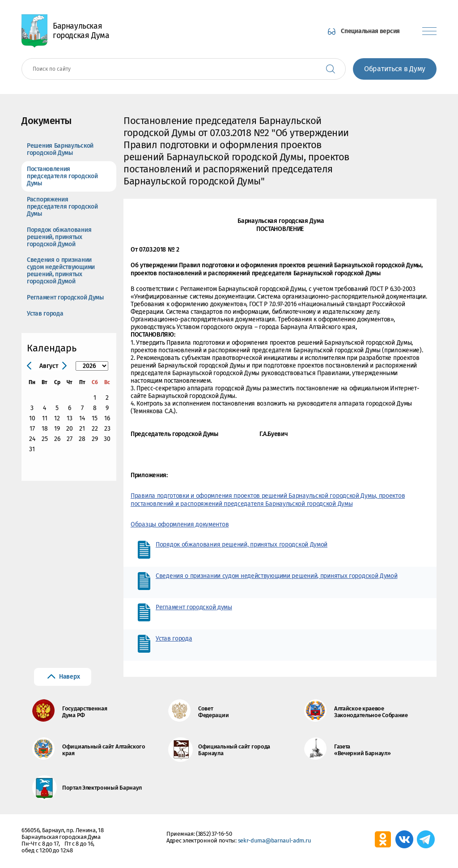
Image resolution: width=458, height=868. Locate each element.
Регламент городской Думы (65, 297)
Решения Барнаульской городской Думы (60, 149)
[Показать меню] (429, 31)
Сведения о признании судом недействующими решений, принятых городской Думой (61, 271)
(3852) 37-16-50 (214, 834)
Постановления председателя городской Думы (62, 176)
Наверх (69, 677)
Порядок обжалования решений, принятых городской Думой (59, 237)
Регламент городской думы (194, 607)
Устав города (45, 314)
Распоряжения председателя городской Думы (62, 207)
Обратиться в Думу (395, 69)
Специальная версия (370, 31)
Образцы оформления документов (180, 524)
